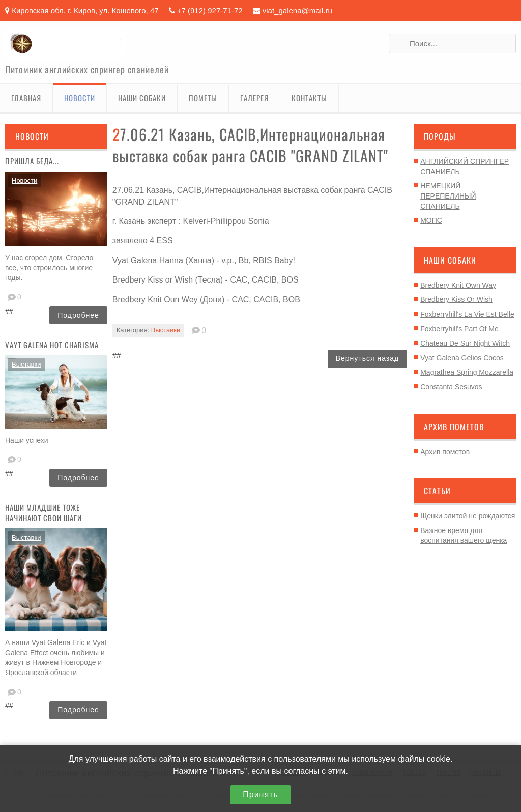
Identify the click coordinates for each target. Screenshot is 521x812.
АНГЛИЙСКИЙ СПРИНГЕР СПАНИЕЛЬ (465, 166)
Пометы (203, 98)
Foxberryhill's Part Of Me (459, 329)
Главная (26, 98)
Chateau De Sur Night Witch (465, 343)
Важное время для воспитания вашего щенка (464, 536)
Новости (80, 98)
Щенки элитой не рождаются (468, 516)
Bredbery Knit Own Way (458, 285)
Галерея (254, 98)
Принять (260, 794)
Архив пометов (445, 452)
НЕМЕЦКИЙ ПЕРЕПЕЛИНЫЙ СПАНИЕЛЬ (448, 196)
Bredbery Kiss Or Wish (456, 299)
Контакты (309, 98)
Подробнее (78, 315)
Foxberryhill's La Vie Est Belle (467, 314)
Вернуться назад (368, 358)
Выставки (26, 364)
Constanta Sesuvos (451, 387)
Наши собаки (142, 98)
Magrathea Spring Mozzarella (467, 372)
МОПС (431, 220)
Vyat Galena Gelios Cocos (462, 358)
